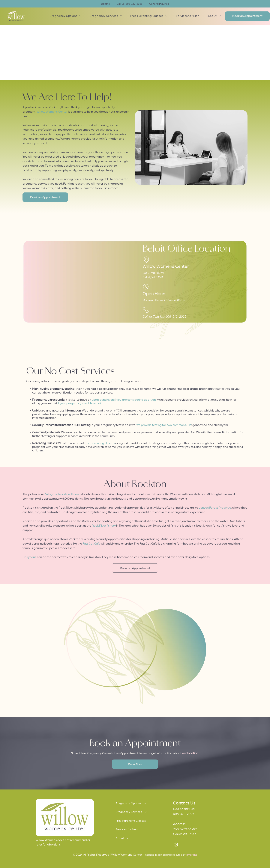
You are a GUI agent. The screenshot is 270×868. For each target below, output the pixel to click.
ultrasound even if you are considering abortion (124, 399)
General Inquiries (159, 4)
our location (190, 753)
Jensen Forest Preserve (215, 507)
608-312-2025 (176, 316)
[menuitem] (65, 16)
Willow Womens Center (52, 111)
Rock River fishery (104, 525)
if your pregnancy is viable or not (79, 403)
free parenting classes (100, 443)
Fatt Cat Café (91, 543)
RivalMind (192, 855)
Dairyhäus (29, 557)
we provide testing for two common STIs (164, 425)
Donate (105, 4)
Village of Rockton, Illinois (62, 494)
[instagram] (176, 845)
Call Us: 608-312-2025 (130, 4)
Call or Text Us (184, 809)
